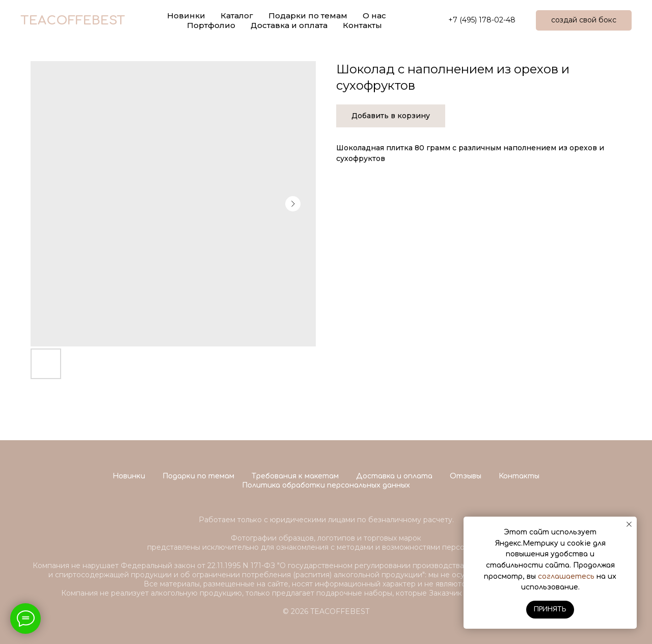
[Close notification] (629, 524)
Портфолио (211, 25)
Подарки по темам (198, 476)
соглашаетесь (566, 576)
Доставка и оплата (289, 25)
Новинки (129, 476)
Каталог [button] (237, 16)
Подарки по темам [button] (308, 16)
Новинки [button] (186, 16)
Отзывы (466, 476)
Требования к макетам (295, 476)
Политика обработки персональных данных (326, 485)
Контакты (362, 25)
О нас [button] (374, 16)
